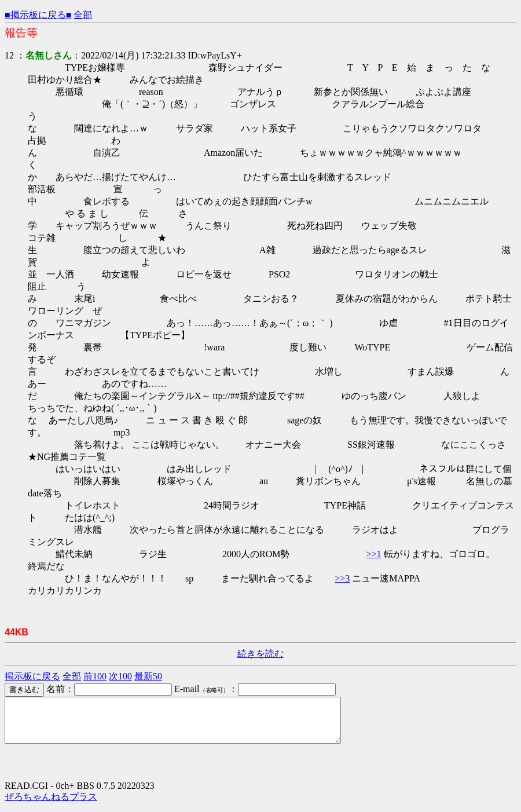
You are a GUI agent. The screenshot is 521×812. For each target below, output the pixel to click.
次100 (120, 676)
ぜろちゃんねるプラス (51, 805)
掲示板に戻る (32, 676)
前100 (95, 676)
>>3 (342, 578)
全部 (83, 15)
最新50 (148, 676)
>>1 (373, 554)
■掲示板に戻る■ (38, 15)
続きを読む (260, 654)
